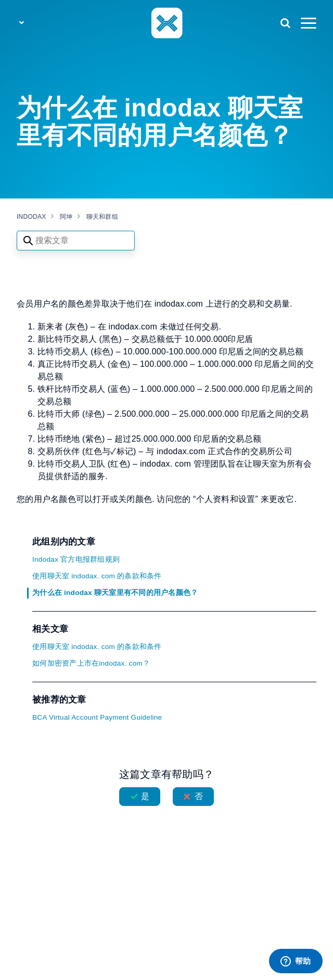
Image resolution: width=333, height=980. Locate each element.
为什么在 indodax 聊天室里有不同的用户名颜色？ (115, 593)
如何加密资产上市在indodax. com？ (91, 663)
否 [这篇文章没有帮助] (199, 796)
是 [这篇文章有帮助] (145, 796)
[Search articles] (76, 241)
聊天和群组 (102, 217)
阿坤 (66, 217)
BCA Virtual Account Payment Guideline (97, 717)
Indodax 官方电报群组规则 (76, 559)
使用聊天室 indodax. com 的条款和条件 (97, 576)
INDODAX (31, 217)
